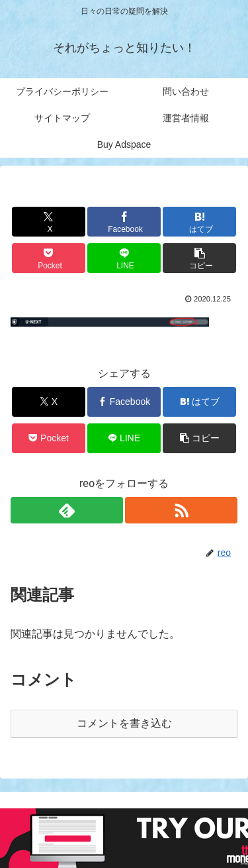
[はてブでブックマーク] (199, 222)
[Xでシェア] (49, 222)
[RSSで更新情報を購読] (181, 510)
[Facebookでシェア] (124, 222)
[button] (199, 258)
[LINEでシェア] (124, 258)
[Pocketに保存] (49, 258)
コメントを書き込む (124, 723)
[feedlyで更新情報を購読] (67, 510)
